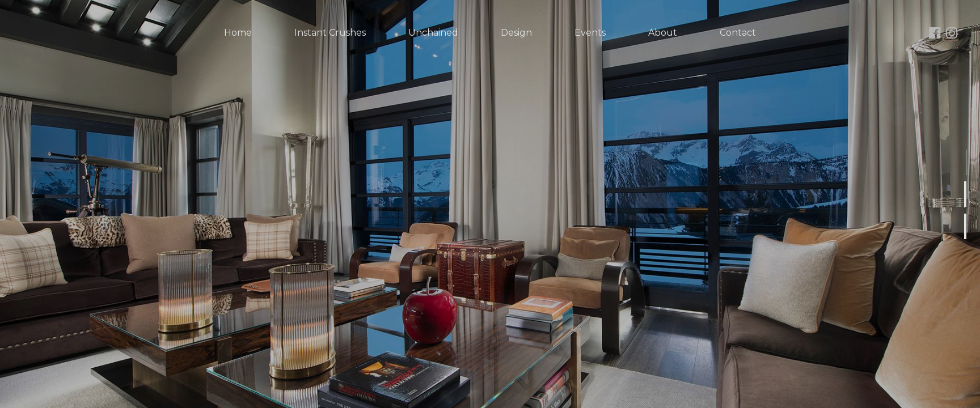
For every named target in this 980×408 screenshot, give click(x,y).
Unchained (433, 33)
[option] (490, 204)
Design (516, 33)
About (663, 33)
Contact (738, 33)
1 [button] (967, 174)
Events (590, 33)
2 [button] (967, 206)
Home (238, 33)
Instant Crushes (330, 33)
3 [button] (967, 238)
